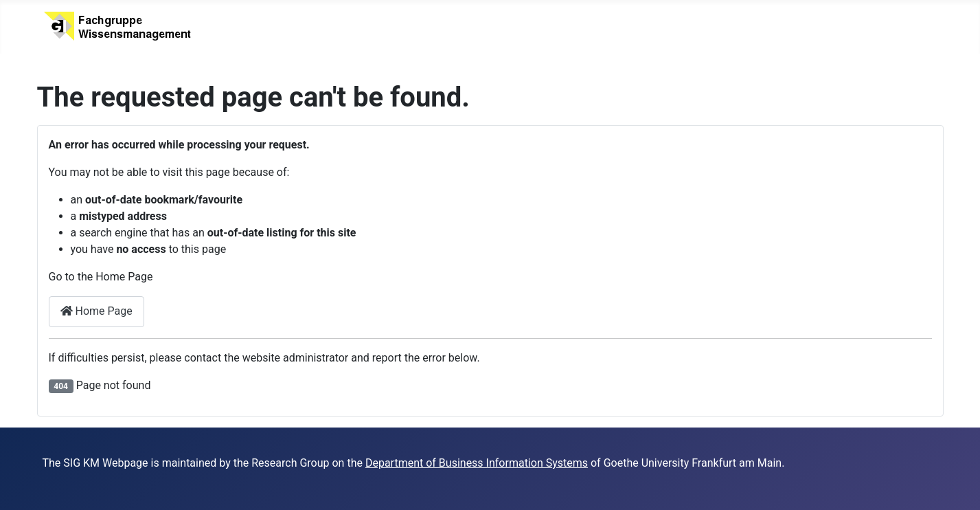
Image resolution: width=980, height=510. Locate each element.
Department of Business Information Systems (477, 463)
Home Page (96, 311)
